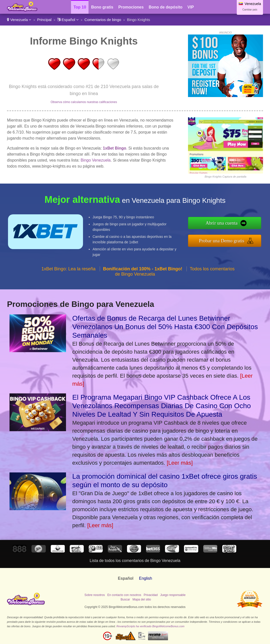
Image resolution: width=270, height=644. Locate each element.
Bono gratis (102, 7)
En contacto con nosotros (124, 595)
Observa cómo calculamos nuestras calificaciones (84, 102)
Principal (44, 20)
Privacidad (151, 595)
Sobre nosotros (95, 595)
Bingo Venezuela (95, 160)
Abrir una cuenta (222, 223)
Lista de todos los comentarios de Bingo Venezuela (135, 561)
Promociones (131, 7)
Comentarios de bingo (103, 20)
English (145, 578)
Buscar (125, 599)
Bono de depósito (166, 7)
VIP (191, 7)
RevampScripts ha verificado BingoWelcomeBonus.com (150, 626)
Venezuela (19, 20)
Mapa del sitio (142, 599)
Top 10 (80, 7)
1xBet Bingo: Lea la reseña (68, 269)
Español (68, 20)
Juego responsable (173, 595)
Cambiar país (250, 10)
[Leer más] (180, 463)
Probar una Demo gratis (222, 241)
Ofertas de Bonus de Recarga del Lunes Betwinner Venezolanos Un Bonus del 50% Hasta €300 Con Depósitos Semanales (165, 327)
